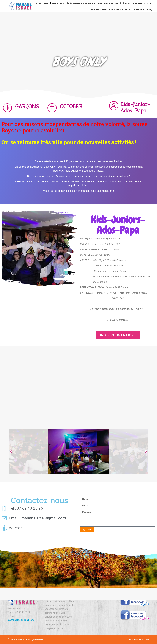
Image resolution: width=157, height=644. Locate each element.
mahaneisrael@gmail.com (21, 620)
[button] (118, 335)
